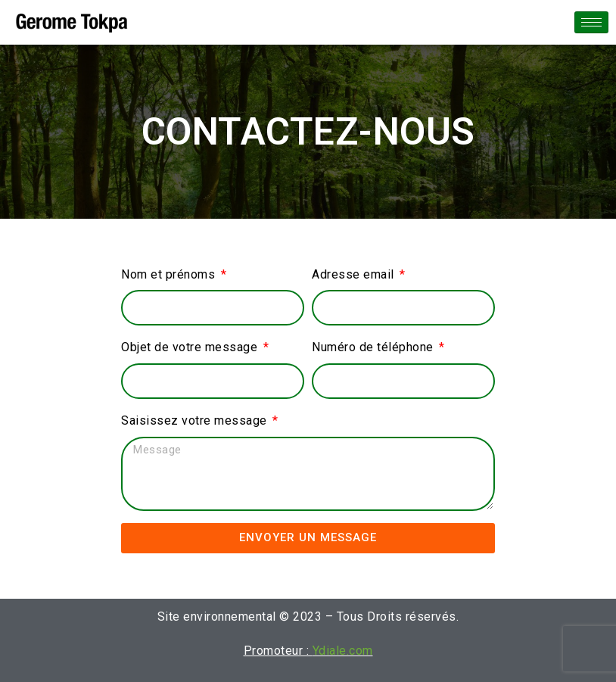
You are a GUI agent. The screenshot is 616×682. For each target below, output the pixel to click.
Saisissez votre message (196, 420)
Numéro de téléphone (374, 347)
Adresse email (355, 274)
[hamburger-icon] (591, 22)
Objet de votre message (191, 347)
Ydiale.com (343, 651)
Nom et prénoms (170, 274)
